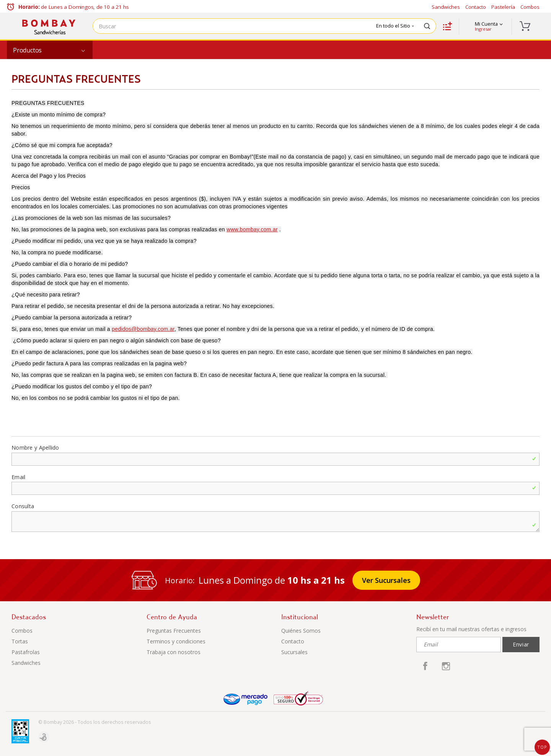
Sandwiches (446, 7)
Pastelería (503, 7)
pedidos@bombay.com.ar (143, 329)
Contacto (476, 7)
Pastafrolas (26, 652)
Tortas (20, 641)
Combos (530, 7)
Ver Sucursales (386, 580)
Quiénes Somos (301, 631)
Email (18, 477)
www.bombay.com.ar (252, 229)
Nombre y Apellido (35, 448)
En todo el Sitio (395, 26)
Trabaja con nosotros (174, 652)
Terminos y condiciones (176, 641)
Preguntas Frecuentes (174, 631)
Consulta (23, 506)
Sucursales (294, 652)
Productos (27, 50)
